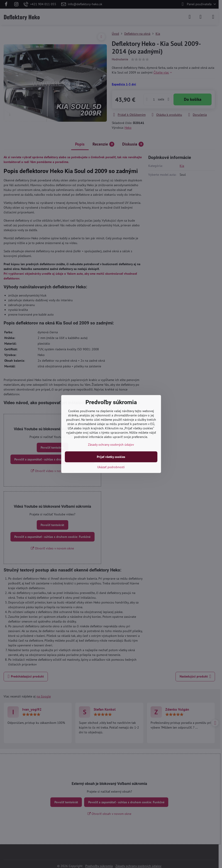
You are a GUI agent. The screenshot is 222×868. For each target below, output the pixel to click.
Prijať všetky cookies (111, 457)
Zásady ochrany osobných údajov (111, 445)
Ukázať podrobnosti (111, 467)
